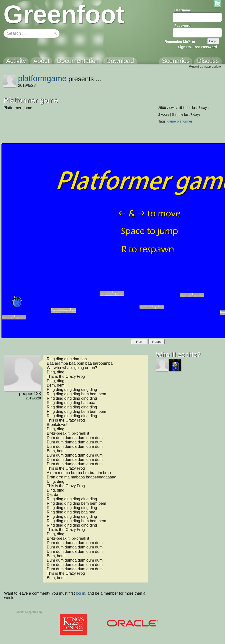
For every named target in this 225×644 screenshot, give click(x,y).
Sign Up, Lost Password (197, 47)
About (20, 612)
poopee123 (30, 394)
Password (182, 26)
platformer (184, 121)
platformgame (42, 78)
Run (139, 342)
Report (194, 66)
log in (81, 593)
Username (183, 10)
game (172, 121)
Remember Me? (177, 42)
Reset (156, 342)
